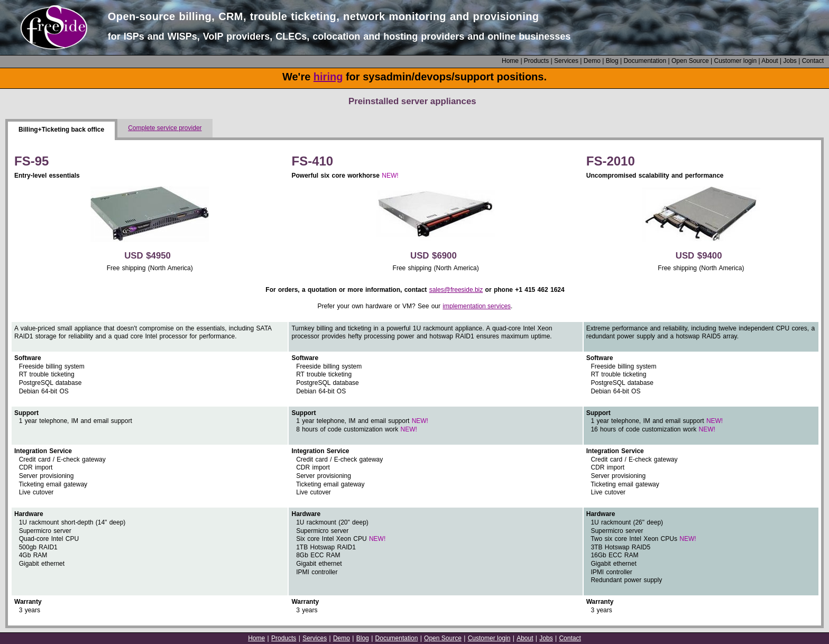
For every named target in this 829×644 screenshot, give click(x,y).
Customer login (735, 61)
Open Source (690, 61)
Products (536, 61)
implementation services (477, 306)
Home (510, 61)
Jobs (790, 61)
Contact (813, 61)
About (770, 61)
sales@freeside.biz (456, 290)
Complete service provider (165, 128)
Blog (612, 61)
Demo (592, 61)
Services (566, 61)
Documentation (645, 61)
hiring (328, 77)
